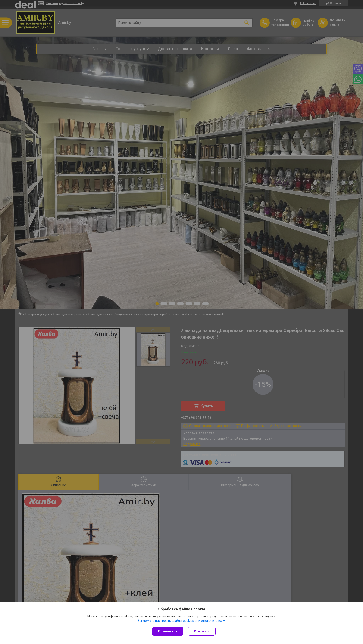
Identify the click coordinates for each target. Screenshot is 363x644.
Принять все (168, 631)
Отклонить (202, 631)
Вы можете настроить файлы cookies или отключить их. (180, 621)
